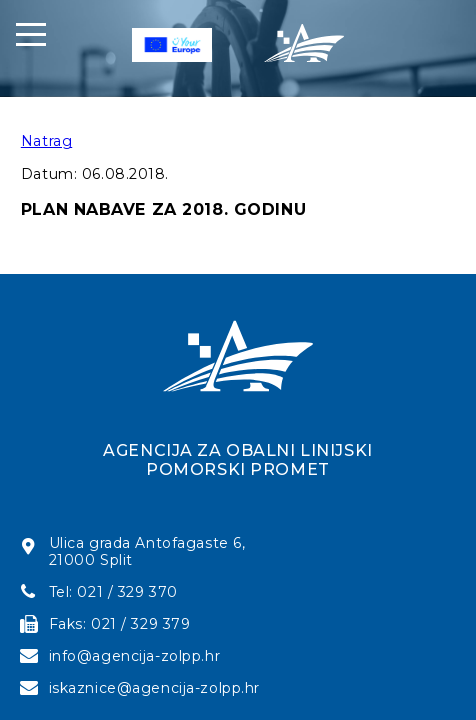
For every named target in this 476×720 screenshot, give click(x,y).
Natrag (46, 141)
